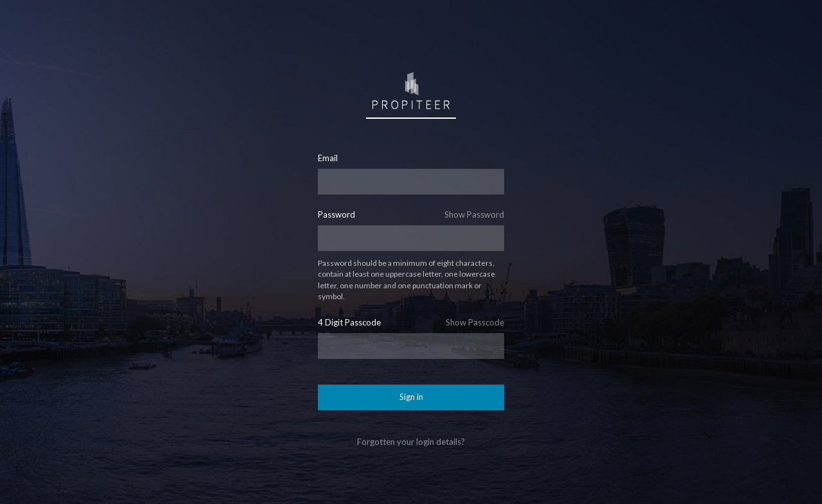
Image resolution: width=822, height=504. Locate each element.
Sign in (411, 397)
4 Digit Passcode (349, 323)
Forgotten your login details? (411, 442)
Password (337, 215)
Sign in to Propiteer (411, 90)
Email (328, 158)
